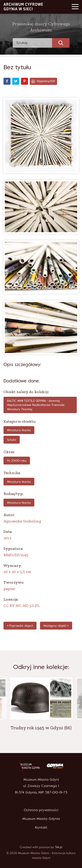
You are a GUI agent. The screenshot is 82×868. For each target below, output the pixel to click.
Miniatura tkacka (19, 430)
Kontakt (41, 827)
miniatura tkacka (19, 482)
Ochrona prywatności (41, 810)
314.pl (59, 847)
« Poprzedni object (20, 626)
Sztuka (12, 440)
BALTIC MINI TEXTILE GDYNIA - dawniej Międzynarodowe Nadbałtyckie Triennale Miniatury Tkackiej (36, 405)
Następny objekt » (56, 626)
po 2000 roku (17, 460)
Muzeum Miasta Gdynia (41, 819)
